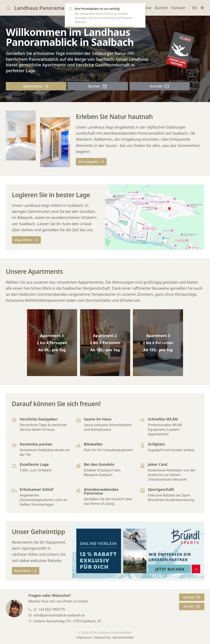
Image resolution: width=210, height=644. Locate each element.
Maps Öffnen (26, 240)
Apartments (36, 86)
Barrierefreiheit (123, 637)
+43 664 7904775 (52, 609)
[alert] (105, 15)
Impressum (84, 637)
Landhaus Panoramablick (45, 8)
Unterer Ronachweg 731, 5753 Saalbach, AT (67, 621)
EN (195, 8)
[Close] (140, 9)
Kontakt (178, 8)
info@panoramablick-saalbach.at (59, 615)
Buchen (162, 8)
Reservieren (25, 571)
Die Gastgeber (91, 162)
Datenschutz (102, 637)
